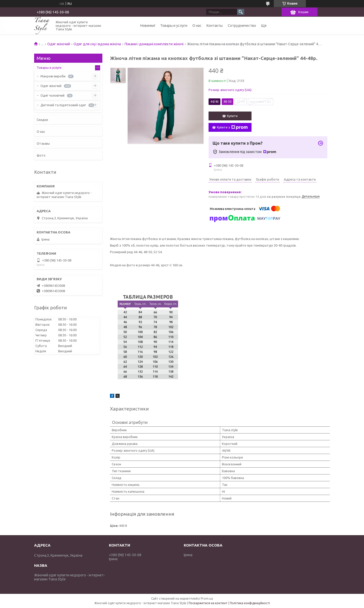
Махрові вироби (53, 76)
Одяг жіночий (59, 44)
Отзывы (43, 143)
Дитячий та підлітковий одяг (63, 105)
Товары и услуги (174, 26)
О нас (197, 26)
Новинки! (148, 26)
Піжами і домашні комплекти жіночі (154, 44)
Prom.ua (207, 599)
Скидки (42, 120)
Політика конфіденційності (250, 603)
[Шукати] (241, 12)
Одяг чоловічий (52, 95)
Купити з (232, 127)
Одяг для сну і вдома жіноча (97, 44)
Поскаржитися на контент (208, 603)
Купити (232, 116)
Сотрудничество (242, 26)
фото (41, 155)
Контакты (215, 26)
